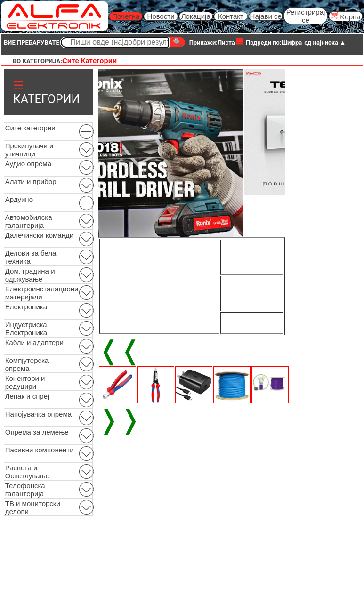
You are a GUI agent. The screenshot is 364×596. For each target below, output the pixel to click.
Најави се (266, 16)
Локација (196, 16)
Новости (161, 16)
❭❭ (120, 419)
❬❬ (120, 350)
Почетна (126, 16)
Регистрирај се (306, 16)
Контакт (231, 16)
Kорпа (345, 16)
